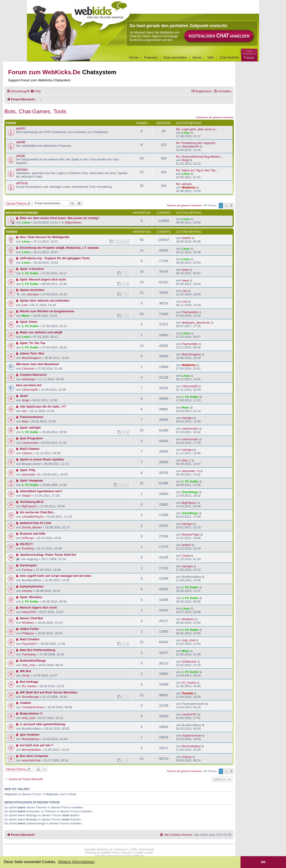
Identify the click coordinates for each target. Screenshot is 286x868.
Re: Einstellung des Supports (196, 143)
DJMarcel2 (189, 662)
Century (27, 570)
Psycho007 (29, 644)
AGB (134, 849)
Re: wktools (184, 184)
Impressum (122, 849)
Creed (186, 556)
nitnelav (27, 591)
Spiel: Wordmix (31, 597)
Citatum (27, 453)
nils (24, 411)
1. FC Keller (30, 273)
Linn (185, 291)
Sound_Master (32, 527)
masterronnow (192, 736)
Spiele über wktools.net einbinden (45, 301)
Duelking (28, 548)
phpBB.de (138, 856)
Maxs (26, 316)
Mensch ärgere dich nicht (38, 608)
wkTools (22, 183)
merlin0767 (189, 714)
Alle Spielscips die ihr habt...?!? (43, 407)
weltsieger (29, 379)
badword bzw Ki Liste (36, 523)
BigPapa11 (29, 506)
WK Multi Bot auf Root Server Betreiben (49, 692)
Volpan (26, 496)
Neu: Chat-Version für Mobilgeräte (45, 237)
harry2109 (29, 612)
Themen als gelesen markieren (184, 205)
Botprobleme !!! (31, 713)
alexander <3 (31, 474)
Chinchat (28, 369)
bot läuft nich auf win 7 (37, 745)
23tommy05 (30, 390)
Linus (186, 133)
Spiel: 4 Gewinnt (32, 269)
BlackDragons (31, 358)
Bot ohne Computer (34, 756)
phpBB (105, 853)
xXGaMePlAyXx (33, 517)
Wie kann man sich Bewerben (37, 364)
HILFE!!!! (26, 544)
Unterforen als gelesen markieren (215, 117)
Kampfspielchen (32, 586)
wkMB (21, 142)
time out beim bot (29, 385)
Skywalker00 (190, 146)
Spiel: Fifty (28, 470)
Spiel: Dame (29, 322)
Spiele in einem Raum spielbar (42, 459)
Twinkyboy (29, 654)
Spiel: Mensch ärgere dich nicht (43, 279)
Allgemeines (73, 222)
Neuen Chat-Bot (32, 618)
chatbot (26, 703)
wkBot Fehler (30, 629)
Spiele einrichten (32, 290)
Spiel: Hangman (32, 480)
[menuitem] (36, 91)
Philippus (28, 633)
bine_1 (186, 460)
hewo (185, 270)
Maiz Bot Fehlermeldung (38, 650)
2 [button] (226, 206)
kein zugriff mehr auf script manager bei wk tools (56, 576)
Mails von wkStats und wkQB (41, 332)
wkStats (22, 169)
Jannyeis (33, 294)
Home (134, 57)
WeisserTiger (191, 535)
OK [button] (263, 862)
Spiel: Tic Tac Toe (33, 343)
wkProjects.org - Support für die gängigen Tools (55, 258)
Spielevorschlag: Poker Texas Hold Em (48, 555)
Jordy (26, 675)
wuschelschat (31, 760)
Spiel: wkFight (30, 428)
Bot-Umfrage (29, 682)
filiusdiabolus (31, 739)
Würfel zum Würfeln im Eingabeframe (47, 311)
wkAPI (21, 128)
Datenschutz (147, 849)
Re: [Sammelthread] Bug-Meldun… (200, 157)
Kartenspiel (28, 565)
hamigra (187, 418)
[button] (231, 206)
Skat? (24, 396)
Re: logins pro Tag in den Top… (197, 170)
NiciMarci (28, 623)
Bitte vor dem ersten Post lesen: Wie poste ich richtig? (60, 218)
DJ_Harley (29, 686)
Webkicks (189, 187)
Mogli (185, 160)
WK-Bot (26, 671)
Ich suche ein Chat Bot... (38, 512)
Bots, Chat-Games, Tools (35, 111)
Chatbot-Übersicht (33, 375)
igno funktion (30, 735)
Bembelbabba (31, 750)
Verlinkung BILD (32, 502)
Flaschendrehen (32, 417)
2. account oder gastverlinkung (43, 724)
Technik (187, 693)
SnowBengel (30, 697)
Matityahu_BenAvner (196, 323)
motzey (187, 757)
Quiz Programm (31, 438)
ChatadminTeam (33, 707)
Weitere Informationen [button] (76, 862)
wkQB (21, 156)
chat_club (188, 640)
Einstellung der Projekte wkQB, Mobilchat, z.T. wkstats (60, 248)
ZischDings (190, 492)
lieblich (186, 238)
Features (151, 57)
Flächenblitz (190, 312)
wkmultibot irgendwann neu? (41, 491)
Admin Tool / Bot (32, 353)
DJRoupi (28, 538)
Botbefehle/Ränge (33, 661)
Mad (25, 421)
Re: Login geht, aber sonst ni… (197, 129)
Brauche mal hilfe (33, 534)
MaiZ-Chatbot (30, 449)
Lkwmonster (190, 429)
